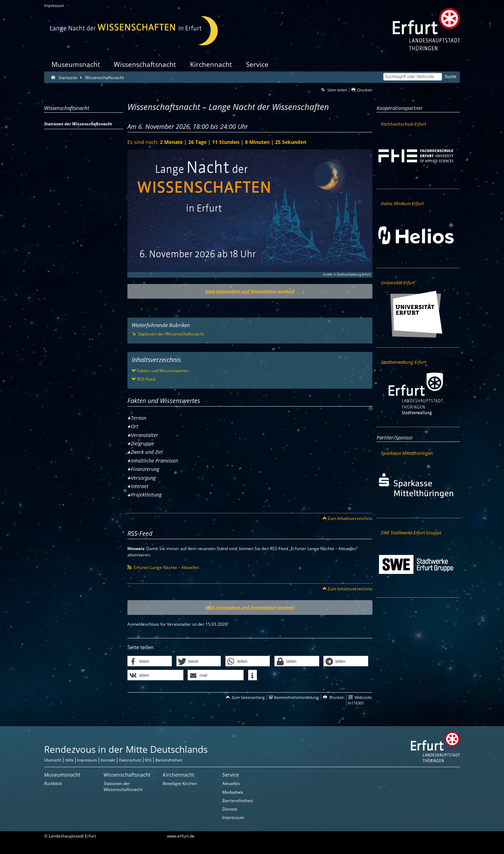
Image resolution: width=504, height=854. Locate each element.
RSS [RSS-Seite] (148, 760)
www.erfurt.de (181, 836)
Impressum (54, 5)
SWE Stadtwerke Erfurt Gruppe (411, 533)
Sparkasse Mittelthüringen (407, 453)
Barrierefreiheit (237, 801)
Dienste (230, 809)
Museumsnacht (76, 64)
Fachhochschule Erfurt (403, 124)
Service (257, 64)
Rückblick (53, 783)
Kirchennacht (211, 64)
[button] (150, 661)
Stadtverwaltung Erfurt (403, 362)
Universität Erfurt (398, 283)
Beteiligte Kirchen (180, 783)
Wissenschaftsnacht (145, 64)
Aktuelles (231, 783)
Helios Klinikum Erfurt (402, 204)
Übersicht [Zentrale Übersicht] (53, 760)
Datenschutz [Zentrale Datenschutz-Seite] (130, 760)
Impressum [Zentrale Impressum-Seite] (87, 760)
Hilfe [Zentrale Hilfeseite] (69, 760)
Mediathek (233, 792)
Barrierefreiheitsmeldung (296, 697)
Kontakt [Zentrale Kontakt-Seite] (108, 760)
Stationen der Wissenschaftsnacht (123, 786)
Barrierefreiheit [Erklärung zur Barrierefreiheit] (169, 760)
